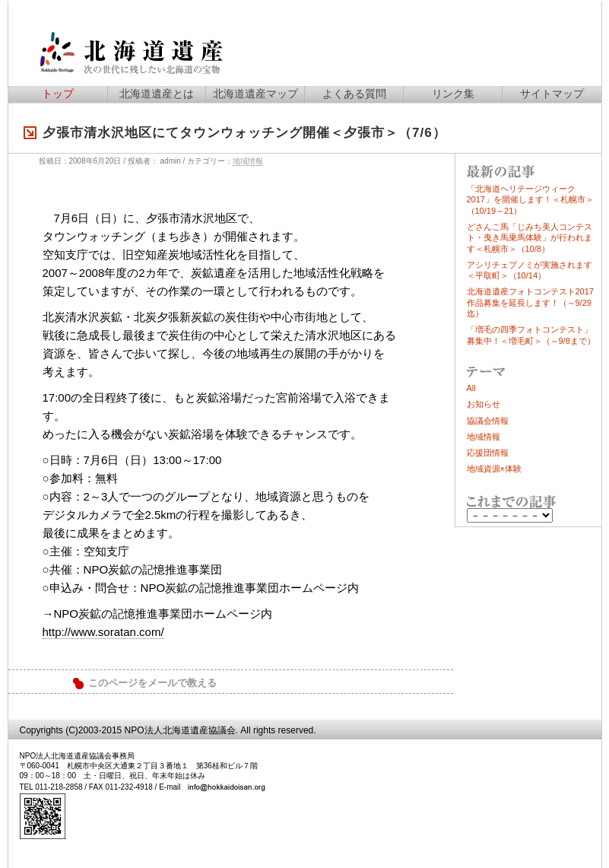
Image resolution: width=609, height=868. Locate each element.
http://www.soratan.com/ (103, 632)
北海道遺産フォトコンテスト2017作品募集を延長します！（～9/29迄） (530, 302)
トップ (58, 94)
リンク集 (453, 94)
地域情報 (248, 161)
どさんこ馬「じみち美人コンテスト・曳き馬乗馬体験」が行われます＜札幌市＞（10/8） (530, 238)
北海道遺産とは (157, 94)
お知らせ (484, 404)
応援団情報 (488, 453)
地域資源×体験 (494, 469)
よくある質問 (354, 94)
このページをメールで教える (152, 683)
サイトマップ (552, 94)
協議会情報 (488, 421)
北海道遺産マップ (255, 94)
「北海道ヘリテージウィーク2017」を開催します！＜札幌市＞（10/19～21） (530, 200)
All (471, 388)
